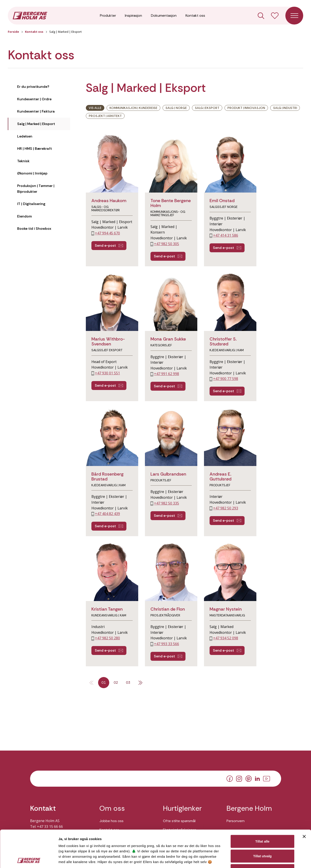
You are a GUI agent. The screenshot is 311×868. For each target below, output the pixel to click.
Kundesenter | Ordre (34, 99)
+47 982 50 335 (167, 503)
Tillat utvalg (262, 819)
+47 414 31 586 (226, 235)
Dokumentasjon (164, 15)
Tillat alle (262, 804)
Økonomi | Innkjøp (32, 173)
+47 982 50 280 (107, 638)
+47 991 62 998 (167, 374)
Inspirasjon (133, 15)
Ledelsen (25, 136)
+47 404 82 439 (107, 514)
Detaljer (237, 859)
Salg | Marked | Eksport (36, 124)
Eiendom (25, 216)
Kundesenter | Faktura (36, 111)
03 (128, 682)
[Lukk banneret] (304, 799)
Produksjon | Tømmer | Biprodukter (36, 189)
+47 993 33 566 (167, 644)
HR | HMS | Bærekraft (35, 149)
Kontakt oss (195, 15)
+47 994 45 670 (107, 233)
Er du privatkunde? (33, 87)
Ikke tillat (262, 833)
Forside (13, 32)
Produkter (108, 15)
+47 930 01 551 (107, 373)
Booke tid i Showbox (34, 229)
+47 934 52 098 (226, 638)
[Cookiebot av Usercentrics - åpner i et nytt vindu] (29, 859)
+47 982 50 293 (226, 508)
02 (116, 682)
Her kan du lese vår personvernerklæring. (89, 836)
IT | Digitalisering (31, 204)
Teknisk (23, 161)
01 (104, 682)
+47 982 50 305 (167, 244)
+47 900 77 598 (226, 379)
